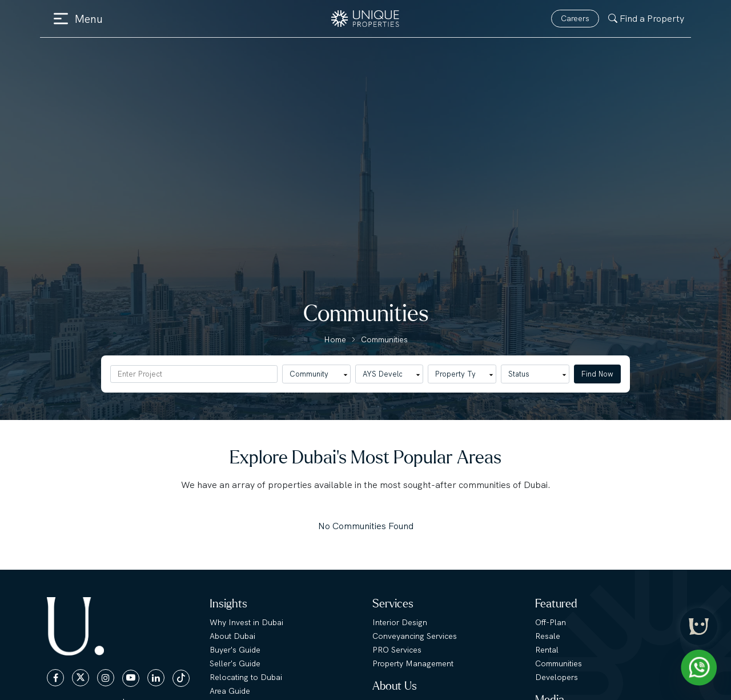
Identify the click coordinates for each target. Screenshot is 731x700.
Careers (575, 18)
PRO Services (397, 650)
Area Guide (230, 691)
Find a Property (646, 19)
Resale (548, 636)
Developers (557, 677)
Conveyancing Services (415, 636)
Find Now (597, 374)
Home (335, 339)
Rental (547, 650)
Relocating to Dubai (246, 677)
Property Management (413, 663)
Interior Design (400, 622)
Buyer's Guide (235, 650)
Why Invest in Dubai (246, 622)
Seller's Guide (235, 663)
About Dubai (232, 636)
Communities (384, 339)
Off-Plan (551, 622)
